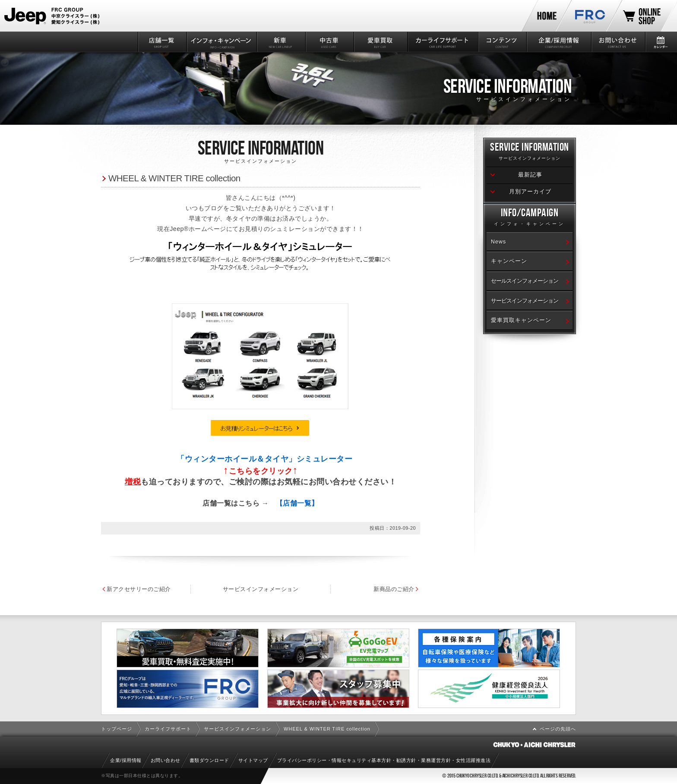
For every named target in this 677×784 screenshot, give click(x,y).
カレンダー (661, 42)
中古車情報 (329, 42)
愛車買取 (380, 42)
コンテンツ (502, 42)
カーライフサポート (442, 42)
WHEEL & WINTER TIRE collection (174, 178)
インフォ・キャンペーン (221, 42)
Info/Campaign (530, 218)
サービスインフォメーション (283, 589)
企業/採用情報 (558, 42)
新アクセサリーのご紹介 (139, 589)
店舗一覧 (162, 42)
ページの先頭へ (558, 729)
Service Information (530, 153)
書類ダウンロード (209, 760)
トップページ (117, 729)
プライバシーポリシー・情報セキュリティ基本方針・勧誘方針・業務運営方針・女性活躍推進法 (384, 760)
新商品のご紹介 (439, 589)
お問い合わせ (618, 42)
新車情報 (280, 42)
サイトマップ (253, 760)
